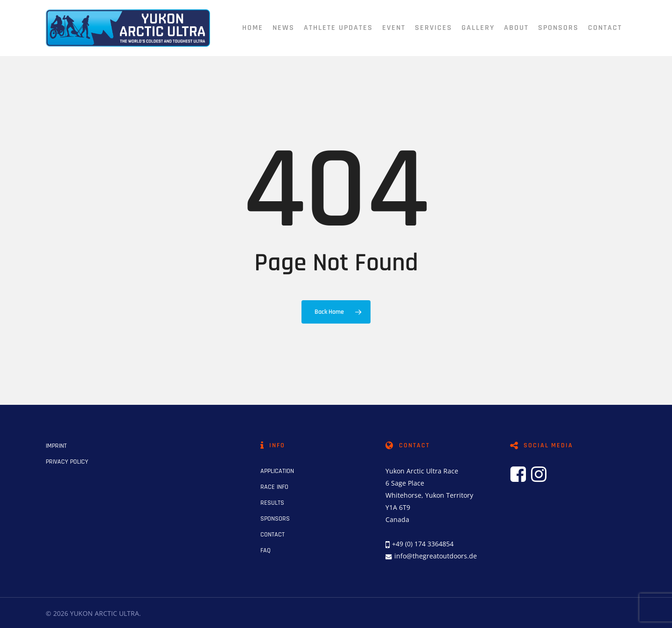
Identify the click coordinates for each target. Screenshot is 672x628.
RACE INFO (274, 487)
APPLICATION (277, 471)
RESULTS (272, 503)
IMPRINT (56, 446)
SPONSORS (275, 519)
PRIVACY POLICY (67, 462)
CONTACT (273, 535)
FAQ (266, 550)
